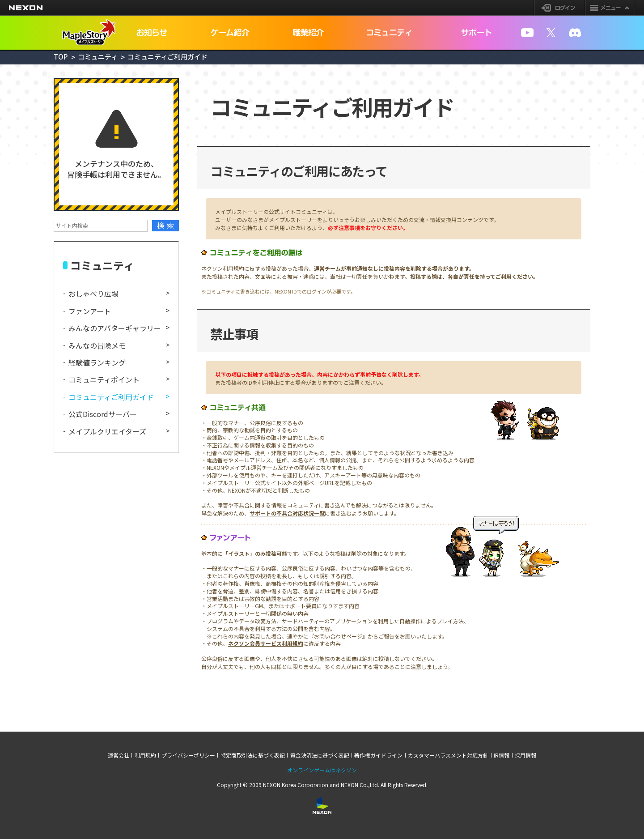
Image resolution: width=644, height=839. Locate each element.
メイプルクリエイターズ (107, 431)
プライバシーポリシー (188, 755)
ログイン (560, 8)
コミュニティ (98, 57)
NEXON (26, 8)
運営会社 (119, 755)
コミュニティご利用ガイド (111, 397)
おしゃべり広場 (93, 294)
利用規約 (145, 755)
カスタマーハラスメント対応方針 (448, 755)
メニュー (610, 8)
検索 (167, 225)
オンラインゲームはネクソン (322, 770)
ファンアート (90, 311)
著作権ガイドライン (378, 755)
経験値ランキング (97, 362)
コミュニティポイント (104, 379)
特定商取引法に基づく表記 (253, 755)
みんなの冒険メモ (97, 345)
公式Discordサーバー (103, 414)
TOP (61, 57)
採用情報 (525, 755)
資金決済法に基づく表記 (320, 755)
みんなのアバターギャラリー (115, 328)
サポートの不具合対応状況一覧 (287, 513)
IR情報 (502, 755)
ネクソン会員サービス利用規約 (266, 643)
